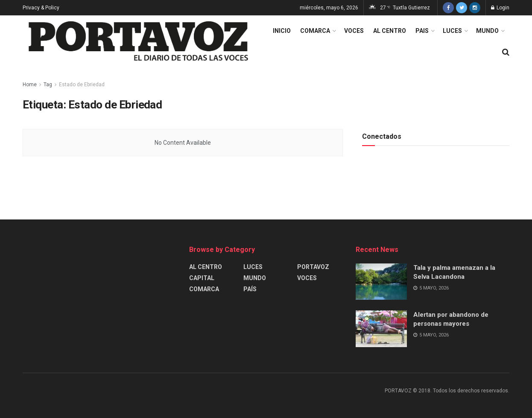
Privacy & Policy (41, 8)
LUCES (452, 31)
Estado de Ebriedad (82, 85)
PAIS (422, 31)
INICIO (282, 31)
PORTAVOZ (313, 267)
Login (500, 8)
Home (30, 85)
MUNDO (487, 31)
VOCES (354, 31)
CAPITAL (202, 278)
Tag (48, 85)
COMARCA (315, 31)
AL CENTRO (390, 31)
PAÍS (250, 289)
